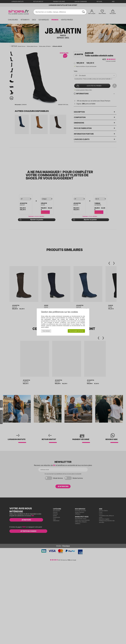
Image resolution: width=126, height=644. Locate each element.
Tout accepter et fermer (76, 331)
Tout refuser (46, 331)
